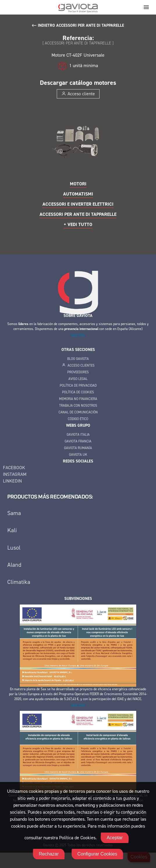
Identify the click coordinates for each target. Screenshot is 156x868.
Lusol (14, 548)
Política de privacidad (78, 385)
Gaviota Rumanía (78, 448)
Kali (12, 530)
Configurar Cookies (97, 854)
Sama (14, 513)
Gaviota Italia (78, 435)
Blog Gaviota (78, 359)
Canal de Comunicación (78, 412)
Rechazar (49, 854)
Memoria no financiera (78, 399)
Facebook (14, 468)
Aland (14, 565)
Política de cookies (78, 392)
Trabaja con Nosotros (78, 406)
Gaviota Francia (78, 441)
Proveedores (78, 372)
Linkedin (12, 481)
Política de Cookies (77, 838)
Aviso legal (78, 379)
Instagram (15, 474)
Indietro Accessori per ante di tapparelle (81, 25)
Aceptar (115, 838)
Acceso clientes (78, 365)
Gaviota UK (78, 455)
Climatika (19, 582)
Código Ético (78, 419)
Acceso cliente (78, 94)
